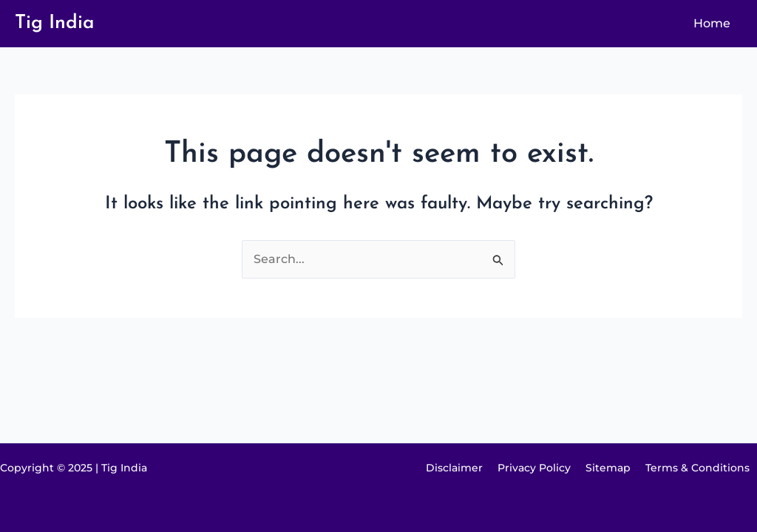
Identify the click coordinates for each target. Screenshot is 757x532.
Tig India (55, 23)
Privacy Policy (534, 468)
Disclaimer (454, 468)
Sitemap (608, 468)
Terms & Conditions (697, 468)
